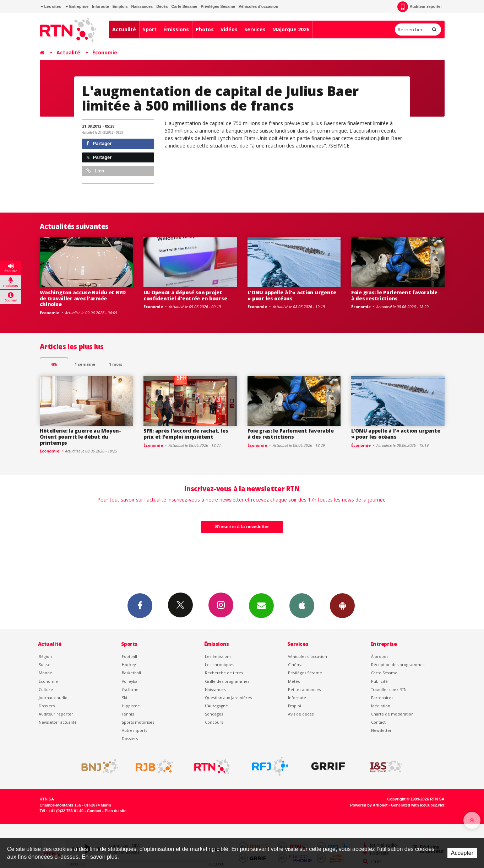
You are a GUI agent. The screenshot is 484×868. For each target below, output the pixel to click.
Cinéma (295, 665)
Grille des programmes (227, 681)
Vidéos (229, 29)
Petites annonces (304, 689)
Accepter (462, 853)
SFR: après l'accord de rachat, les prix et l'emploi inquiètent (186, 434)
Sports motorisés (138, 722)
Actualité (124, 29)
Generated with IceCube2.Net (418, 805)
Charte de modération (392, 714)
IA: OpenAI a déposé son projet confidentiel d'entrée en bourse (185, 295)
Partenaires (382, 698)
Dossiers (47, 706)
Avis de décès (301, 714)
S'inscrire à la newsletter (242, 527)
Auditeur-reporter (420, 7)
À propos (380, 656)
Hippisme (131, 706)
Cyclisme (130, 689)
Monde (45, 673)
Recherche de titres (224, 673)
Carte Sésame (184, 6)
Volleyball (131, 681)
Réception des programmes (398, 665)
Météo (294, 681)
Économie (105, 52)
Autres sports (134, 730)
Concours (214, 722)
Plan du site (116, 811)
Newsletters (261, 605)
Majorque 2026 (291, 29)
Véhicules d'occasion (258, 6)
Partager (99, 143)
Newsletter (381, 730)
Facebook (140, 605)
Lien (95, 171)
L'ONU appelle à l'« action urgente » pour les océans (292, 295)
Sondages (214, 714)
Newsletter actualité (58, 722)
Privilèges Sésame (218, 6)
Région (45, 656)
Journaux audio (53, 698)
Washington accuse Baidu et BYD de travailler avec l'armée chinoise (83, 298)
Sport (150, 29)
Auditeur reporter (56, 714)
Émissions (176, 29)
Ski (124, 698)
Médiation (381, 706)
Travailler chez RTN (389, 689)
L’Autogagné (216, 706)
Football (129, 656)
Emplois (120, 6)
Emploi (295, 706)
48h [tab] (54, 364)
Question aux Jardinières (228, 698)
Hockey (129, 665)
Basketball (131, 673)
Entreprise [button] (77, 6)
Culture (46, 689)
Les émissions (218, 656)
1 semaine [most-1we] (85, 364)
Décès (162, 6)
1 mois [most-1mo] (116, 364)
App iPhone (302, 605)
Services (255, 29)
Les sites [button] (51, 6)
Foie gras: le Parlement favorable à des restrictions (394, 295)
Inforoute (100, 6)
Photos (205, 29)
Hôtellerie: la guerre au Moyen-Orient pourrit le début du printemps (80, 437)
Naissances (142, 6)
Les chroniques (219, 665)
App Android (342, 605)
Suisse (45, 665)
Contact (378, 722)
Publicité (379, 681)
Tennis (128, 714)
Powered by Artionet (369, 805)
